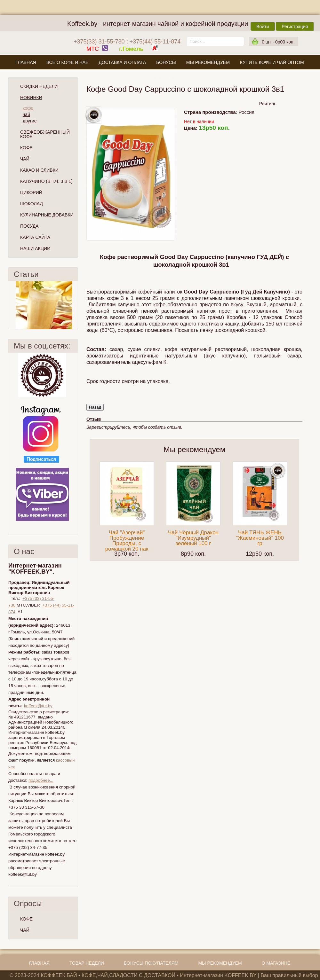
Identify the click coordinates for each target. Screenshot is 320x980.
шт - (278, 42)
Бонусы (166, 62)
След (75, 305)
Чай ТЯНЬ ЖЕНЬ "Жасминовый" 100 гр (260, 538)
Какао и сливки (39, 170)
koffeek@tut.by (38, 706)
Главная (26, 62)
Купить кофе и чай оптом (272, 62)
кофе (28, 108)
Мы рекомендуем (208, 62)
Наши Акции (35, 248)
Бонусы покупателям (151, 963)
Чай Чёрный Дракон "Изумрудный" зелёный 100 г (193, 538)
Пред (11, 305)
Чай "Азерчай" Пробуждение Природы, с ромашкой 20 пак (127, 541)
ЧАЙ (25, 930)
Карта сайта (35, 237)
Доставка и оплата (122, 62)
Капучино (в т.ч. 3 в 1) (46, 181)
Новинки (31, 98)
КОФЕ (26, 919)
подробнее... (41, 780)
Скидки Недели (39, 86)
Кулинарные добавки (47, 215)
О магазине (160, 77)
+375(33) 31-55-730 (99, 42)
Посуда (29, 226)
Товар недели (87, 963)
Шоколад (32, 204)
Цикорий (31, 192)
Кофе (26, 148)
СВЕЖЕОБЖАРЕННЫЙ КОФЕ (45, 134)
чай (26, 114)
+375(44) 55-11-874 (155, 42)
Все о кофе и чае (68, 62)
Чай (25, 159)
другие (30, 121)
